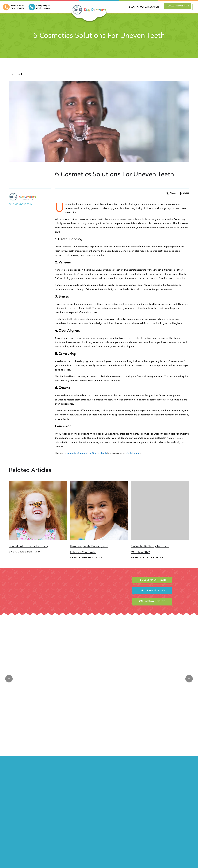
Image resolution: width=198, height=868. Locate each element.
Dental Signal (133, 453)
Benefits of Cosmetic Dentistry (29, 546)
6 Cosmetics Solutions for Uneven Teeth (86, 453)
